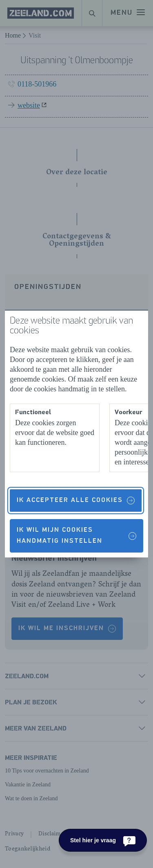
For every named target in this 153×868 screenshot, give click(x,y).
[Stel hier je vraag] (103, 840)
